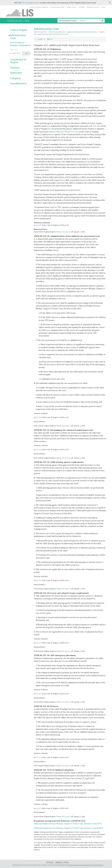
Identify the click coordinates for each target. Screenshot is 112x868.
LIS (21, 13)
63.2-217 (38, 225)
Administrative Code (68, 21)
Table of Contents (40, 32)
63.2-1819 (96, 126)
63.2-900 (56, 132)
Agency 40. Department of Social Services (82, 32)
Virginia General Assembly (39, 7)
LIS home (82, 7)
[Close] (110, 2)
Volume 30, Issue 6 (63, 232)
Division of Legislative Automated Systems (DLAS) (83, 865)
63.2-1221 (74, 132)
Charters (15, 67)
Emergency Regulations (20, 45)
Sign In (101, 865)
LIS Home (50, 862)
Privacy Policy (72, 7)
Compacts (16, 78)
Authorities (16, 73)
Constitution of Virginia (18, 61)
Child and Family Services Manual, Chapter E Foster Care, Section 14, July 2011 (68, 824)
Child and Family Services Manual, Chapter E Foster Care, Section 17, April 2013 (68, 828)
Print (50, 39)
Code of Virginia (19, 30)
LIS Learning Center (31, 3)
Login (103, 7)
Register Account (93, 7)
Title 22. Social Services (57, 32)
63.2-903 (64, 132)
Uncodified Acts (18, 83)
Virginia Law (18, 21)
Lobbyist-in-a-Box (62, 862)
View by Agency (17, 42)
